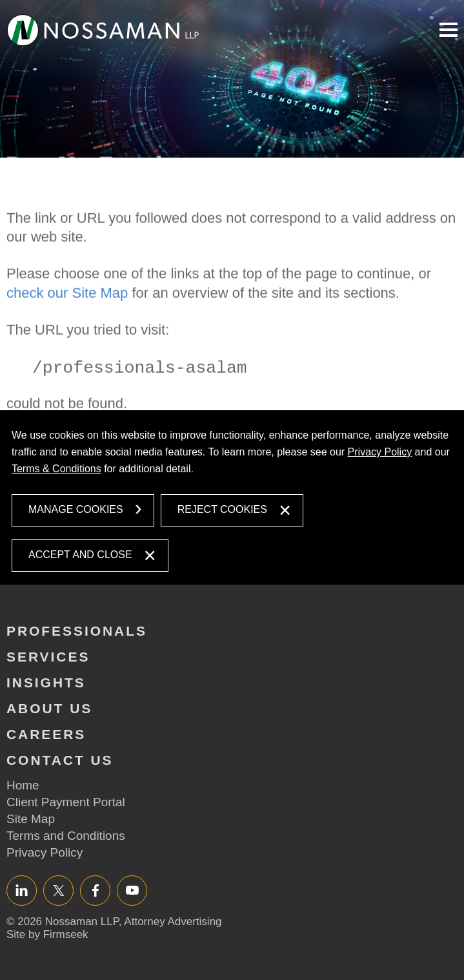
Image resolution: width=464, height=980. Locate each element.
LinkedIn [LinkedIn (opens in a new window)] (22, 890)
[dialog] (232, 497)
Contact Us (60, 760)
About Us (49, 708)
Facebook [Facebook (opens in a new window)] (95, 890)
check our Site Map (67, 319)
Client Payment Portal (66, 802)
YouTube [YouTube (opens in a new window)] (132, 890)
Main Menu (449, 30)
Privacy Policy (380, 452)
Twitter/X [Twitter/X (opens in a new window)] (58, 890)
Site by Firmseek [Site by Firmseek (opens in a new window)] (47, 934)
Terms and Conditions (66, 836)
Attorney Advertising (173, 922)
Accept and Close (80, 555)
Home (23, 785)
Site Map (31, 819)
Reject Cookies (222, 509)
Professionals (77, 631)
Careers (46, 734)
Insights (46, 683)
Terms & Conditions (56, 469)
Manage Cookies (76, 509)
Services (48, 657)
